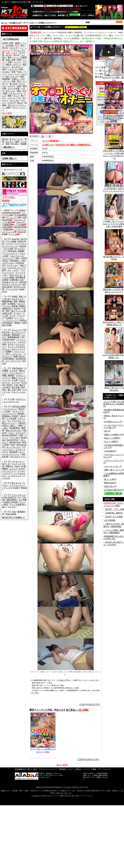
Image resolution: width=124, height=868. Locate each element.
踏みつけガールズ (14, 430)
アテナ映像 (11, 241)
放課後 (24, 144)
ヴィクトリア (8, 258)
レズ (17, 74)
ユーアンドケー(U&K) (14, 487)
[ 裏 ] (50, 136)
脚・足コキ (7, 55)
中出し (20, 72)
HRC (18, 258)
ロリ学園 (22, 500)
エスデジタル (8, 263)
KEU (8, 311)
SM (7, 76)
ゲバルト (18, 313)
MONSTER (19, 227)
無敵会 (5, 469)
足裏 (10, 62)
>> (8, 147)
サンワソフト (12, 217)
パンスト (17, 62)
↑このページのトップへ (90, 704)
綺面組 (22, 306)
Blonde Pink (15, 442)
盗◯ (19, 81)
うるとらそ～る (17, 256)
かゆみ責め (109, 451)
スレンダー (15, 100)
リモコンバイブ (16, 93)
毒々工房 (12, 390)
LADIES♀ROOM (11, 502)
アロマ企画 (8, 249)
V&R (21, 435)
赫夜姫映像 (7, 301)
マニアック (17, 464)
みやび (22, 469)
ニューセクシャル (11, 402)
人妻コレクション (14, 422)
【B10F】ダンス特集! (114, 517)
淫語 (4, 69)
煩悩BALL (6, 416)
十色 (16, 385)
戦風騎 (9, 351)
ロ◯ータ (14, 48)
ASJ (23, 261)
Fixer (13, 445)
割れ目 (5, 139)
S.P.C (5, 292)
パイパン (12, 98)
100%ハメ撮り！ (10, 426)
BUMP (15, 416)
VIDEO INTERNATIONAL (14, 212)
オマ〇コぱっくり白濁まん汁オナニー (43, 749)
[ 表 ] (43, 136)
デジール (16, 383)
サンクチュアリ (18, 332)
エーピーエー (13, 265)
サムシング (17, 330)
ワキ (19, 98)
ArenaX (23, 246)
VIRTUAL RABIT (19, 406)
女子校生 (10, 45)
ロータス (12, 507)
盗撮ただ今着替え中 (113, 435)
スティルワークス (13, 361)
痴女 (10, 57)
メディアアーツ (9, 471)
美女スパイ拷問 (111, 438)
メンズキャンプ (15, 476)
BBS (21, 426)
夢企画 (24, 488)
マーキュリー (18, 461)
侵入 (106, 431)
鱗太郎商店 (12, 500)
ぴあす (23, 416)
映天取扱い (15, 261)
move (17, 466)
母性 (8, 144)
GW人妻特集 (110, 520)
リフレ (20, 139)
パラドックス (18, 411)
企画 (19, 86)
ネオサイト (21, 399)
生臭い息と (109, 486)
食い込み (14, 84)
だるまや (14, 371)
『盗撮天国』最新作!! (114, 513)
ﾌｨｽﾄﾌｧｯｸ (12, 103)
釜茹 (16, 301)
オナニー (17, 64)
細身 (17, 141)
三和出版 (6, 335)
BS (3, 418)
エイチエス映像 (14, 276)
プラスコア (21, 433)
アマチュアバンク (14, 271)
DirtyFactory (17, 368)
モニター (10, 141)
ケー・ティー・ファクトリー (13, 319)
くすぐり (6, 81)
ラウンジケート (19, 495)
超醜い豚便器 (8, 375)
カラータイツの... (112, 466)
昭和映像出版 (14, 337)
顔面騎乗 (6, 79)
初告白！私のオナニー (114, 416)
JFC (23, 337)
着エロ (20, 103)
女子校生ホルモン (112, 422)
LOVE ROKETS (9, 497)
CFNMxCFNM (8, 339)
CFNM (5, 43)
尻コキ (17, 55)
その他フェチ (15, 23)
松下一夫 (6, 464)
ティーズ (13, 234)
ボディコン (11, 91)
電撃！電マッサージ (113, 470)
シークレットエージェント (14, 341)
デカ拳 (15, 380)
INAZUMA (12, 251)
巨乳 (14, 72)
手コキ (22, 52)
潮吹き (9, 64)
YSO (14, 512)
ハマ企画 (19, 225)
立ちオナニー (18, 67)
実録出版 (16, 335)
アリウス (9, 244)
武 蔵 (23, 466)
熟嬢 (16, 356)
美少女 (5, 48)
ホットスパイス (13, 447)
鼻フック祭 (109, 479)
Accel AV (16, 239)
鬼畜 (5, 93)
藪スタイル (17, 483)
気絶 (14, 81)
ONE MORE (11, 514)
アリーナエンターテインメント (14, 245)
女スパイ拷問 (110, 442)
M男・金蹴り (15, 43)
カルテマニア (18, 299)
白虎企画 (6, 227)
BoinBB (21, 414)
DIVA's (9, 385)
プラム (11, 433)
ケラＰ (13, 316)
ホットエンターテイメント (14, 453)
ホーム (4, 23)
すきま (11, 344)
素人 (23, 45)
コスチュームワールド (114, 460)
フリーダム (15, 438)
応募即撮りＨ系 (17, 280)
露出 (19, 91)
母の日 (21, 409)
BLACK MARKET (10, 435)
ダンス (16, 96)
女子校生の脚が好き (113, 490)
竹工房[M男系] (20, 215)
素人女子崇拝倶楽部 (14, 357)
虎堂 (19, 390)
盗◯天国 (16, 387)
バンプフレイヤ (9, 414)
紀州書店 (12, 304)
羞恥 (10, 96)
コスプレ (12, 86)
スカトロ (14, 76)
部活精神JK (15, 428)
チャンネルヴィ (17, 373)
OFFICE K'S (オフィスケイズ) (14, 283)
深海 (4, 344)
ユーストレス (16, 485)
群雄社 (18, 323)
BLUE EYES (12, 440)
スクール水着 (14, 88)
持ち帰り (15, 144)
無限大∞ (9, 466)
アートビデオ (12, 289)
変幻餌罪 (14, 452)
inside (22, 289)
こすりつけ (13, 69)
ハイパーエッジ (10, 409)
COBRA (7, 229)
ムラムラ (14, 469)
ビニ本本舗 (11, 418)
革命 (21, 296)
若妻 (19, 60)
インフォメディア (10, 253)
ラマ (20, 497)
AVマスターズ (16, 275)
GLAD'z (17, 308)
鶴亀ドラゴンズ (19, 378)
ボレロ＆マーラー (18, 457)
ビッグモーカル (15, 421)
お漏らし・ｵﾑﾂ (18, 79)
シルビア (21, 342)
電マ (23, 96)
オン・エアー (14, 270)
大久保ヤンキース (10, 282)
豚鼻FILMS (109, 483)
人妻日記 (21, 423)
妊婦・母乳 (11, 60)
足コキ (13, 139)
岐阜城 (15, 306)
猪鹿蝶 (21, 251)
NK (13, 399)
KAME (14, 296)
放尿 (22, 76)
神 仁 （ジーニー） (14, 354)
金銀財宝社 (7, 308)
